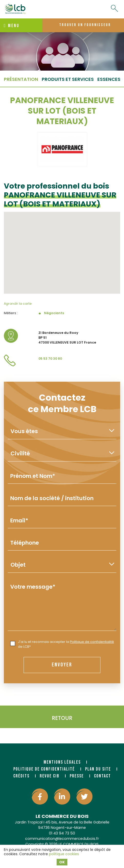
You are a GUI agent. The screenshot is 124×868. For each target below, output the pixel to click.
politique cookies (64, 854)
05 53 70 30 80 (50, 359)
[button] (62, 248)
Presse (77, 776)
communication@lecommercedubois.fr (62, 839)
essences (109, 79)
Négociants (54, 313)
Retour (62, 718)
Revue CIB (50, 776)
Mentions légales (62, 762)
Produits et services (68, 79)
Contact (102, 776)
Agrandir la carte (18, 304)
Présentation (21, 79)
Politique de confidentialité (92, 642)
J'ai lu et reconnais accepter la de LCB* (62, 644)
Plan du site (98, 769)
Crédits (21, 776)
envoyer (62, 665)
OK (62, 862)
